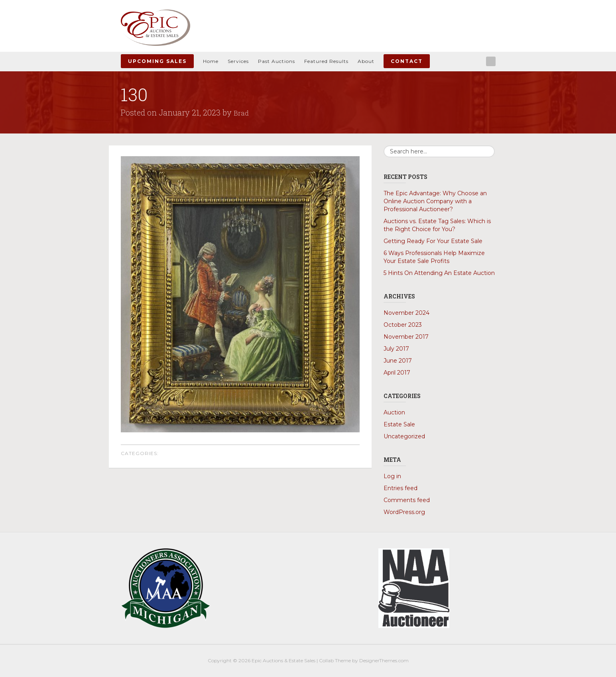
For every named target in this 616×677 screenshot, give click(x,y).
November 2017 (406, 337)
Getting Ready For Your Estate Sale (433, 241)
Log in (392, 476)
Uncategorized (404, 436)
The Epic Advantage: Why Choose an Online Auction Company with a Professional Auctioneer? (435, 201)
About (366, 61)
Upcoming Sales (157, 61)
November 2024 (406, 313)
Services (238, 61)
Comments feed (407, 500)
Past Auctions (277, 61)
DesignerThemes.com (384, 660)
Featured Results (326, 61)
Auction (394, 412)
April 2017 (397, 373)
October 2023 (403, 325)
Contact (407, 61)
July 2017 (396, 349)
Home (211, 61)
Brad (242, 112)
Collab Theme (335, 660)
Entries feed (400, 488)
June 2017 (398, 361)
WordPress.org (404, 512)
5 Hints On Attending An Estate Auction (439, 273)
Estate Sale (399, 424)
